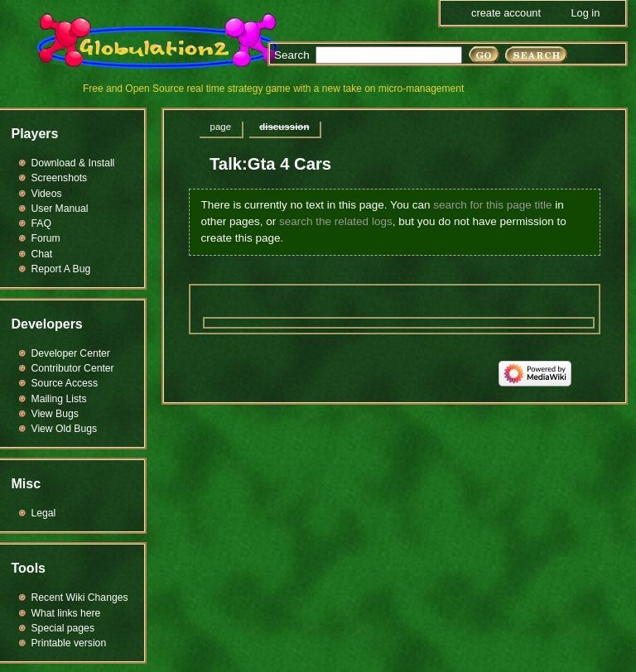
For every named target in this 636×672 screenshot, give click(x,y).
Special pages (63, 628)
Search (292, 55)
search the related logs (336, 221)
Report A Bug (61, 269)
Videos (47, 194)
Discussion (284, 127)
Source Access (65, 383)
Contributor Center (73, 368)
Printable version (69, 643)
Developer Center (71, 353)
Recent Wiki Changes (80, 598)
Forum (46, 238)
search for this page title (492, 205)
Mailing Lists (59, 399)
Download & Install (73, 163)
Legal (44, 513)
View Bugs (55, 414)
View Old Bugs (65, 429)
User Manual (60, 209)
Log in (585, 13)
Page (221, 127)
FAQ (41, 223)
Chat (42, 254)
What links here (66, 613)
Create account (506, 13)
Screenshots (60, 178)
